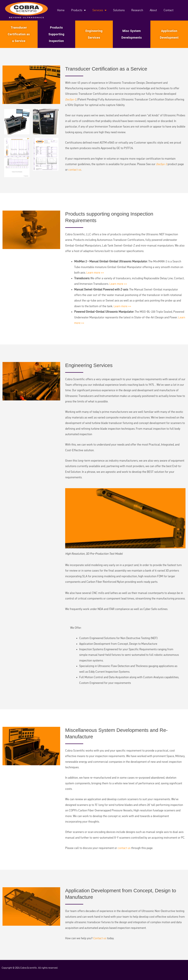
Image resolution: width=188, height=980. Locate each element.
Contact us (100, 938)
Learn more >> (95, 272)
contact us (75, 170)
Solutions (119, 10)
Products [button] (78, 10)
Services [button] (99, 10)
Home (61, 10)
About (153, 10)
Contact (169, 10)
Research (137, 10)
